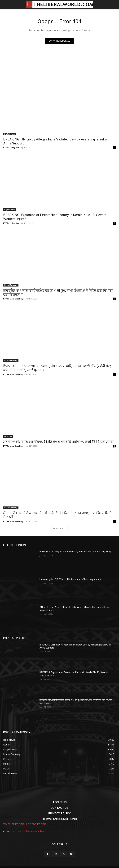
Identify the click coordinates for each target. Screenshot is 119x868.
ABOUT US (60, 802)
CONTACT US (59, 808)
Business (8, 436)
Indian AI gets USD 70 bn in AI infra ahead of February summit (71, 579)
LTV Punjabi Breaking (13, 299)
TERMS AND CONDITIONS (60, 819)
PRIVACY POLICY (59, 813)
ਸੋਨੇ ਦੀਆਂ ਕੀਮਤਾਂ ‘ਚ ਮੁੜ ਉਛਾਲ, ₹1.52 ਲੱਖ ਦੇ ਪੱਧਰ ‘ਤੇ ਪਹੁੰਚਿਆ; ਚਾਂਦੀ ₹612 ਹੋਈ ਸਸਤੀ (58, 442)
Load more (59, 528)
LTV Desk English (11, 148)
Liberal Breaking (11, 285)
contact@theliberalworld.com (31, 831)
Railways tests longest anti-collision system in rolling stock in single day (75, 552)
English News (10, 134)
